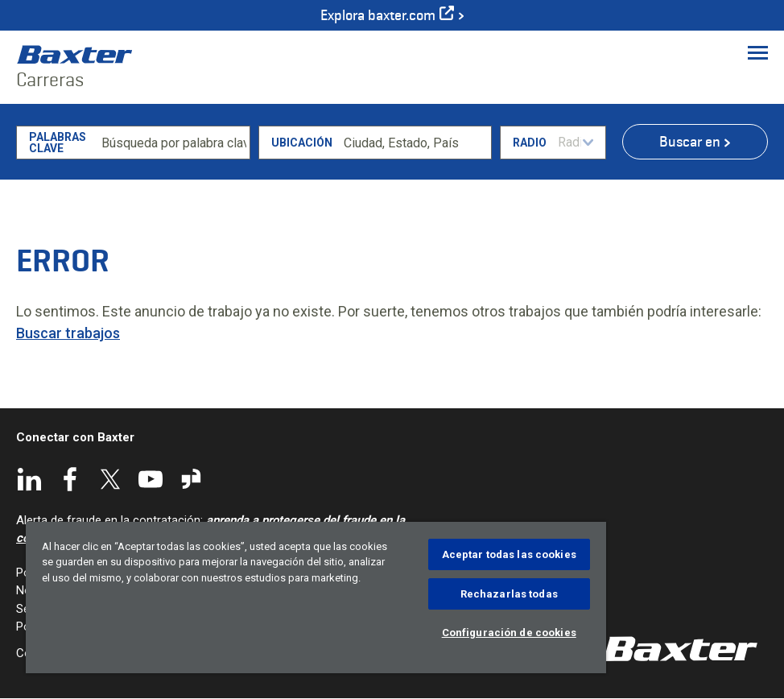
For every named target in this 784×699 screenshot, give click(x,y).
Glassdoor (191, 479)
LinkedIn (30, 479)
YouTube (151, 479)
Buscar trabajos (68, 333)
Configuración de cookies (509, 633)
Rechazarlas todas (509, 594)
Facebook (70, 479)
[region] (316, 598)
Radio (530, 143)
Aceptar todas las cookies (509, 554)
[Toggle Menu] (758, 52)
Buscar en (690, 142)
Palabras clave (58, 143)
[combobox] (415, 143)
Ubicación (302, 143)
